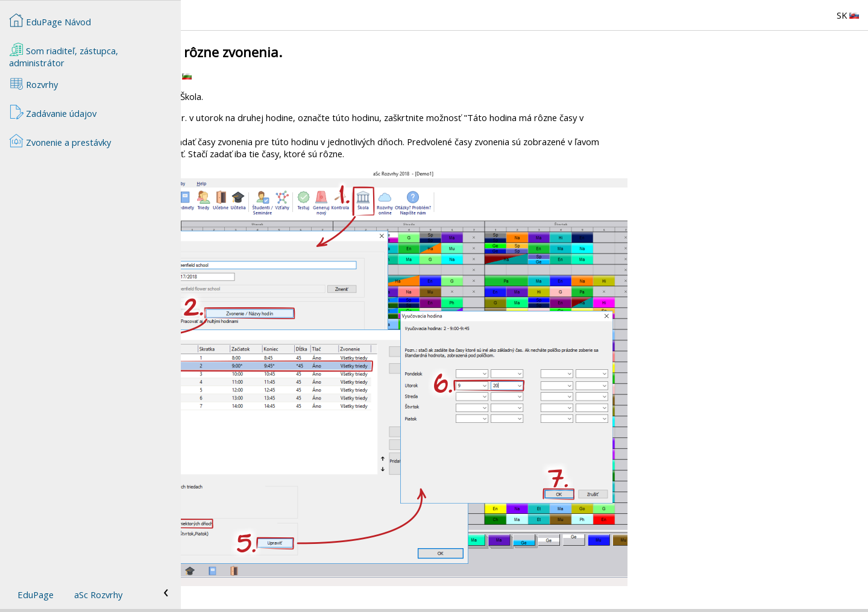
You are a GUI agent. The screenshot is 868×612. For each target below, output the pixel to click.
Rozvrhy (33, 83)
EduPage (36, 595)
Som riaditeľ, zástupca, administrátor (64, 55)
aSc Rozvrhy (98, 595)
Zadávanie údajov (53, 112)
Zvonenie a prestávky (60, 141)
